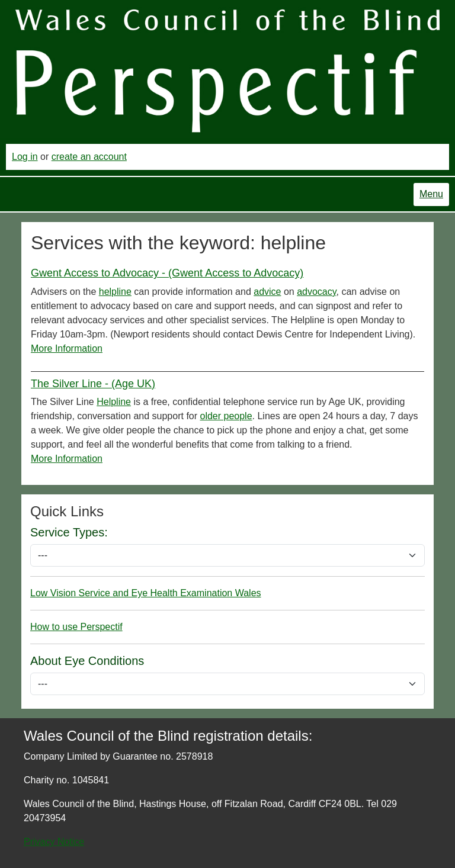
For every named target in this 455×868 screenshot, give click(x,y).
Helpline (114, 402)
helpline (115, 292)
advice (267, 292)
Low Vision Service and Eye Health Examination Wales (146, 593)
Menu (431, 194)
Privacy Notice (54, 842)
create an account (89, 157)
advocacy (316, 292)
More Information (67, 348)
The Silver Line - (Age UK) (93, 384)
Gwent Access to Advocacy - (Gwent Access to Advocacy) (167, 273)
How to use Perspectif (76, 627)
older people (226, 416)
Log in (25, 157)
